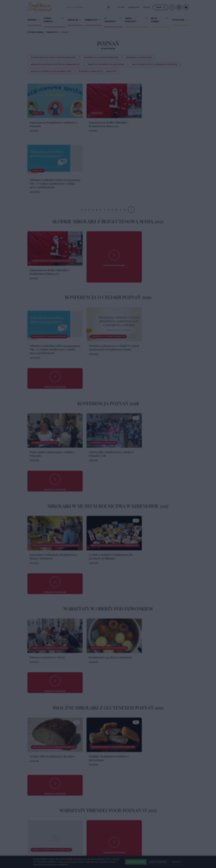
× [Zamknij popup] (148, 383)
